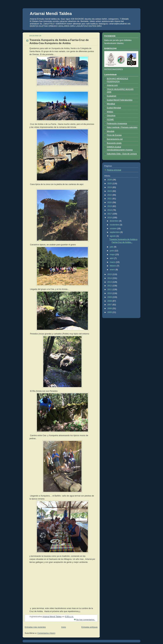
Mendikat (111, 104)
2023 (110, 191)
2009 (110, 297)
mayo (113, 255)
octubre (113, 229)
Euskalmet (112, 96)
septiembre (115, 232)
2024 (110, 187)
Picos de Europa (114, 135)
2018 (110, 210)
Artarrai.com (112, 85)
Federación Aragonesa (117, 124)
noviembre (115, 225)
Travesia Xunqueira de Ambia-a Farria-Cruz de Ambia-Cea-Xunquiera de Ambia (59, 42)
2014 (110, 278)
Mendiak (111, 131)
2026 (110, 180)
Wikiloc (110, 112)
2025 (110, 184)
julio (112, 247)
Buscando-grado (114, 143)
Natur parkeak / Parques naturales (122, 127)
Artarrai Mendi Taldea (51, 14)
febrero (113, 266)
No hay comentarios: (86, 620)
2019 (110, 206)
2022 (110, 195)
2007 (110, 305)
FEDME (110, 120)
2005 (110, 312)
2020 (110, 202)
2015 (110, 274)
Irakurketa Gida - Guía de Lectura (122, 154)
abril (112, 258)
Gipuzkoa (111, 116)
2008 (110, 301)
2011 (110, 290)
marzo (113, 262)
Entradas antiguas (89, 627)
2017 (110, 214)
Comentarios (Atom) (46, 633)
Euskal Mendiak (114, 108)
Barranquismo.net (115, 139)
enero (113, 270)
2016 (110, 218)
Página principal (114, 170)
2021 (110, 199)
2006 (110, 308)
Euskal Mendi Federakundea (120, 100)
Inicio (64, 627)
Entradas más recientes (35, 627)
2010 (110, 293)
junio (112, 251)
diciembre (114, 221)
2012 (110, 286)
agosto (113, 236)
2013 (110, 282)
